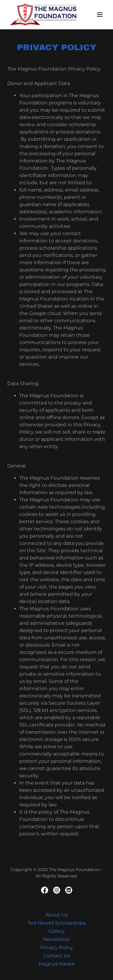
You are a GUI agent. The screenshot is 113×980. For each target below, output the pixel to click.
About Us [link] (56, 915)
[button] (100, 15)
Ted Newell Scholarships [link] (56, 923)
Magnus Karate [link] (57, 964)
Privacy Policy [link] (57, 947)
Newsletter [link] (56, 939)
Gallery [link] (57, 931)
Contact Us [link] (56, 956)
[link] (42, 15)
